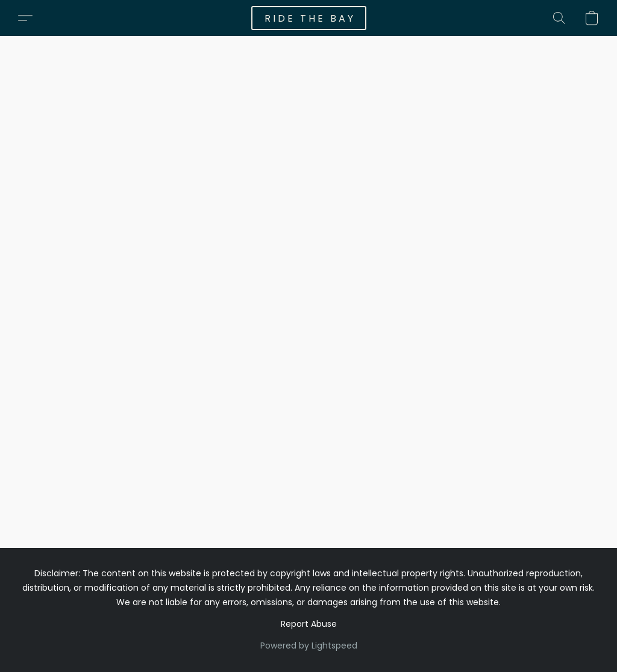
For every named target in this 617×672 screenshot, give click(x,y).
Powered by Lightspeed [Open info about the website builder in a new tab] (309, 646)
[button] (309, 18)
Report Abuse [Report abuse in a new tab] (309, 624)
